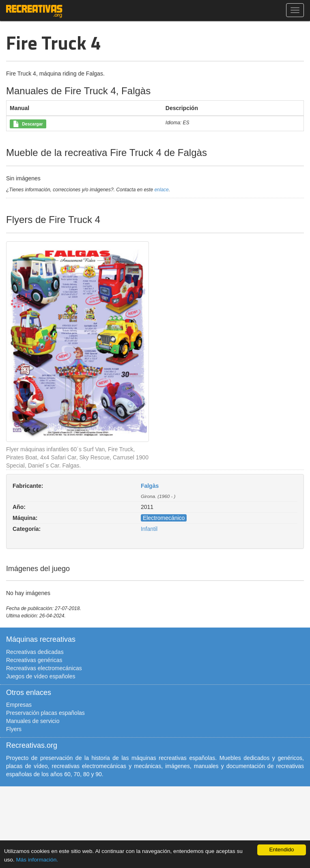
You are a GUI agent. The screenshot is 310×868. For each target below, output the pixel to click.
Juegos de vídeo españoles (41, 676)
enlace (161, 190)
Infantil (149, 529)
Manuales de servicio (33, 721)
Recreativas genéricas (34, 660)
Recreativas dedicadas (35, 652)
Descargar (28, 124)
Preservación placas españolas (45, 713)
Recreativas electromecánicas (44, 668)
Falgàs (150, 486)
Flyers (14, 729)
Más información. (37, 860)
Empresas (19, 705)
